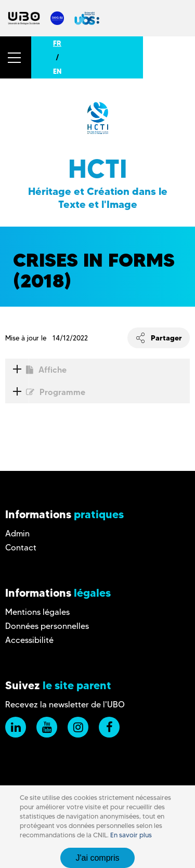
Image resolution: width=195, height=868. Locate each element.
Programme (45, 392)
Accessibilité (29, 640)
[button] (16, 57)
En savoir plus (131, 835)
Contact (21, 548)
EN (57, 71)
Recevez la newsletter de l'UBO (65, 705)
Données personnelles (47, 626)
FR (57, 43)
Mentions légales (37, 612)
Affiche (36, 370)
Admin (17, 534)
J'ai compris (98, 858)
